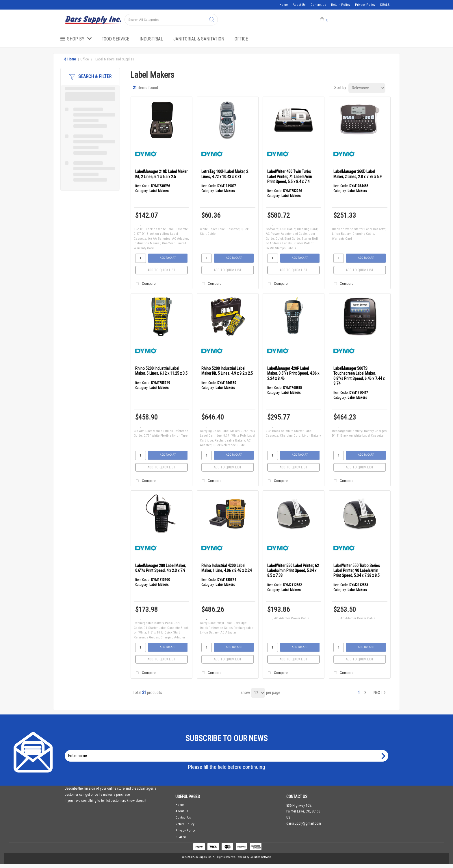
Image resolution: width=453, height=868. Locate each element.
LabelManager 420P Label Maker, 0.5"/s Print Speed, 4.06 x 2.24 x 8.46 (293, 373)
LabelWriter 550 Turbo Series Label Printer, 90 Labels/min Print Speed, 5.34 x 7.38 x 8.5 (357, 571)
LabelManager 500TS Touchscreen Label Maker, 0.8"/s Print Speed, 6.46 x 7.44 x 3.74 (359, 376)
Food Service (115, 39)
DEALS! (385, 5)
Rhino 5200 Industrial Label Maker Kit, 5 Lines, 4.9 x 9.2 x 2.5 (227, 371)
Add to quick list (161, 270)
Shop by (76, 39)
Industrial (151, 39)
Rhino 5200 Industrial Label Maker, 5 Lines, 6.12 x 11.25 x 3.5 (161, 371)
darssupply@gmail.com (304, 823)
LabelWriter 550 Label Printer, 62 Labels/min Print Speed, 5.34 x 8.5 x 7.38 (293, 571)
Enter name (228, 750)
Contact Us (318, 5)
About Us (299, 5)
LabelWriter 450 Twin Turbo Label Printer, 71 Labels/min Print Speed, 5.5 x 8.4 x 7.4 (290, 177)
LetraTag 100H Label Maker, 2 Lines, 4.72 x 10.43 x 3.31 (225, 174)
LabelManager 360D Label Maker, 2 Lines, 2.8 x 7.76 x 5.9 (358, 174)
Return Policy (341, 5)
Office (241, 39)
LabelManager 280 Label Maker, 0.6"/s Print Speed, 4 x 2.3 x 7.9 (160, 568)
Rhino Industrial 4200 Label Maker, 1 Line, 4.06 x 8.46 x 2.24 (226, 568)
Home (284, 5)
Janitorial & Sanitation (199, 39)
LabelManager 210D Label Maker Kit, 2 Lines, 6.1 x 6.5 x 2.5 (161, 174)
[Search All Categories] (171, 20)
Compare (144, 284)
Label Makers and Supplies (115, 59)
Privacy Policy (365, 5)
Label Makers (159, 191)
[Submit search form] (211, 20)
